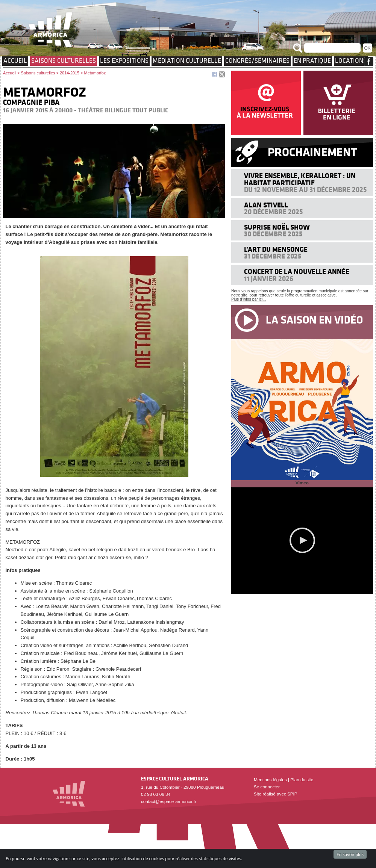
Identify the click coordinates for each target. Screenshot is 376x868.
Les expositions (124, 60)
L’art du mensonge (276, 249)
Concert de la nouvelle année (297, 271)
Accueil (15, 60)
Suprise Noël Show (277, 227)
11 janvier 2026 (269, 279)
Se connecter (267, 787)
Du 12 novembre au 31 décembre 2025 (305, 190)
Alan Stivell (266, 205)
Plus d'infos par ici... (249, 299)
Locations (351, 60)
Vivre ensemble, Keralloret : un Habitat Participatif (300, 179)
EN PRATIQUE (312, 60)
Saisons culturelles (64, 60)
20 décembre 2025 (273, 212)
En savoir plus (350, 854)
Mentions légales (270, 780)
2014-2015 (70, 73)
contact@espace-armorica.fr (169, 801)
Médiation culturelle (187, 60)
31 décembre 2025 (273, 256)
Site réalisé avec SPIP (276, 794)
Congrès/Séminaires (257, 60)
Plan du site (302, 780)
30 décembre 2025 (273, 234)
